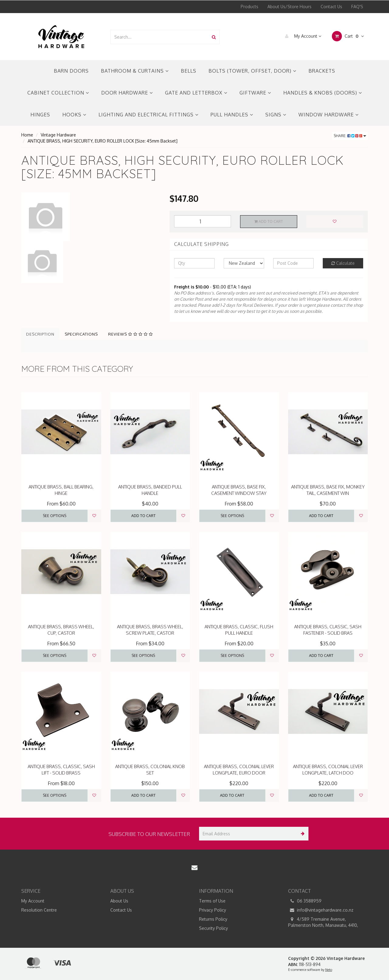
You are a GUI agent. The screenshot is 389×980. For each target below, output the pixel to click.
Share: (350, 136)
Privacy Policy (213, 910)
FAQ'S (357, 7)
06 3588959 (305, 901)
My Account (302, 36)
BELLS (189, 71)
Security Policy (213, 928)
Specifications (81, 334)
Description (40, 334)
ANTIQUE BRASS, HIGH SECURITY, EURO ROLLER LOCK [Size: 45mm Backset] (103, 141)
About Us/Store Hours (289, 7)
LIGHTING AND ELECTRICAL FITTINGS (148, 115)
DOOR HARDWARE (127, 93)
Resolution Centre (39, 910)
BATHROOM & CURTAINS (135, 71)
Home (27, 135)
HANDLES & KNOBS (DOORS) (323, 93)
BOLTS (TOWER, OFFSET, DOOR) (252, 71)
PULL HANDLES (232, 115)
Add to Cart (269, 221)
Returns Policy (213, 919)
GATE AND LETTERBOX (196, 93)
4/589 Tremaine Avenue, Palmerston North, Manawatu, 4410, (323, 922)
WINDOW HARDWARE (329, 115)
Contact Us (331, 7)
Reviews (131, 334)
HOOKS (74, 115)
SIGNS (276, 115)
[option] (91, 217)
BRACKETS (322, 71)
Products (250, 7)
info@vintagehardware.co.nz (321, 910)
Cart (348, 36)
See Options (55, 516)
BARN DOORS (71, 71)
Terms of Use (212, 901)
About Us (119, 901)
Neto (329, 970)
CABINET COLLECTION (58, 93)
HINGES (40, 115)
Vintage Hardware (58, 135)
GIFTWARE (255, 93)
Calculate (343, 263)
